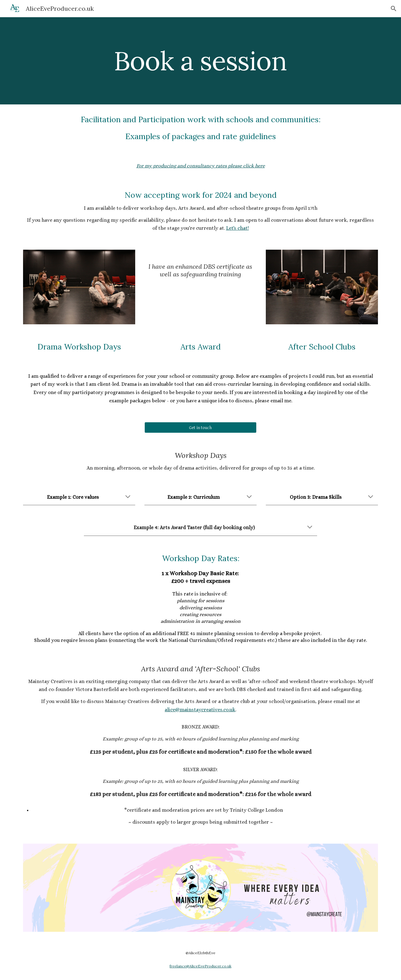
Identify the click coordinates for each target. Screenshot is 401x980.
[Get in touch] (200, 428)
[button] (394, 9)
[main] (201, 61)
